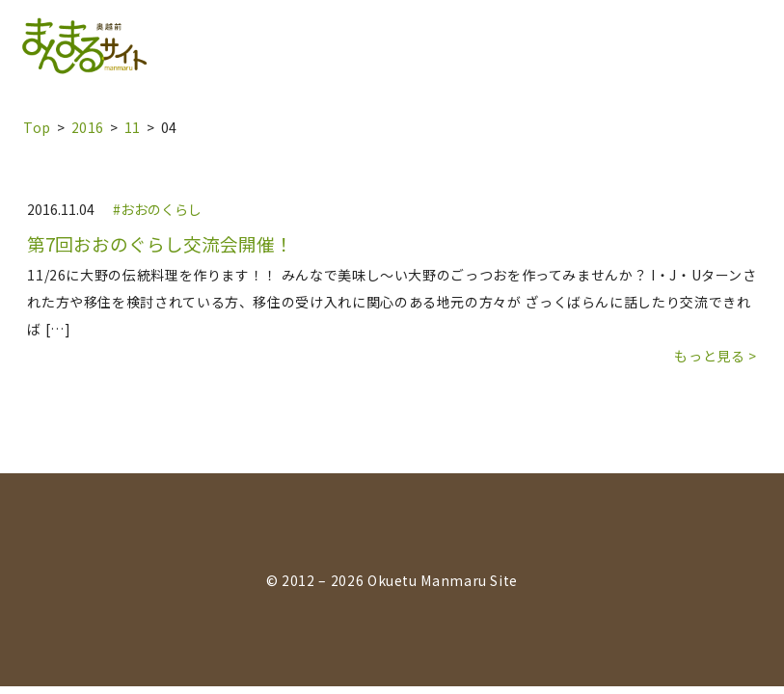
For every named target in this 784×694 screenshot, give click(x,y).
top (37, 127)
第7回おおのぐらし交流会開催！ (160, 244)
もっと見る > (715, 356)
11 (133, 127)
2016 (88, 127)
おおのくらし (161, 209)
